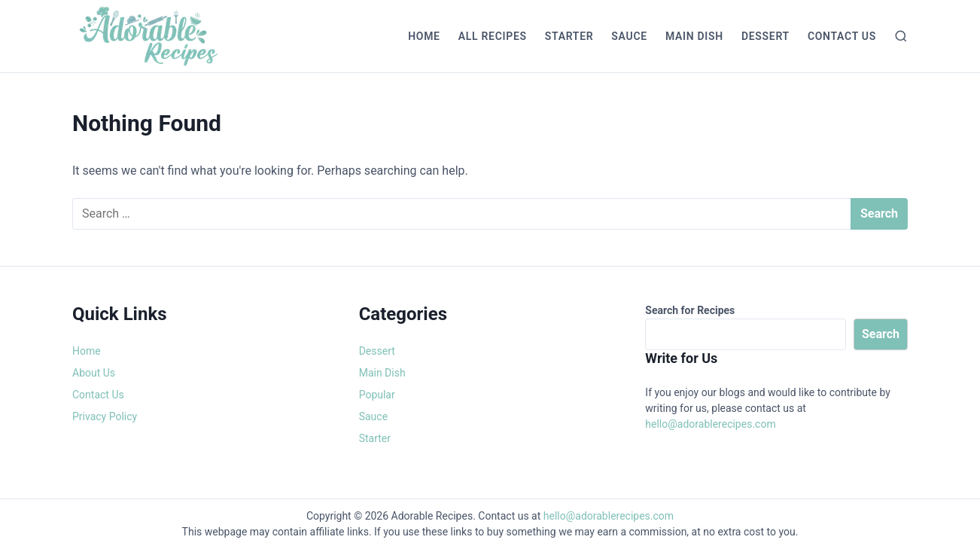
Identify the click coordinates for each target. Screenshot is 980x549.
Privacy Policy (105, 416)
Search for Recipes (690, 310)
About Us (94, 373)
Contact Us (842, 36)
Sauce (629, 36)
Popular (377, 395)
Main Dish (694, 36)
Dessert (765, 36)
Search (881, 334)
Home (424, 36)
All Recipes (493, 36)
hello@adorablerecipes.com (710, 424)
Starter (569, 36)
